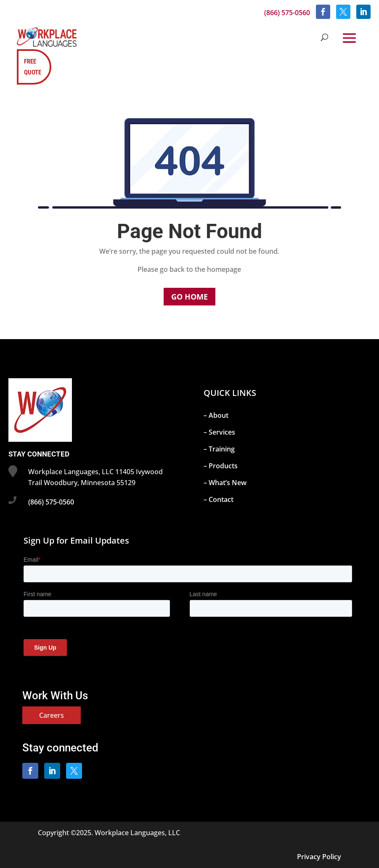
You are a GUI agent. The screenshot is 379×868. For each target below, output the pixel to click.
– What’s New (225, 483)
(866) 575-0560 (287, 13)
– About (216, 415)
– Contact (219, 499)
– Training (219, 449)
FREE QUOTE (33, 67)
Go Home (189, 297)
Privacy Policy (319, 857)
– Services (219, 432)
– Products (221, 466)
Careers (52, 715)
